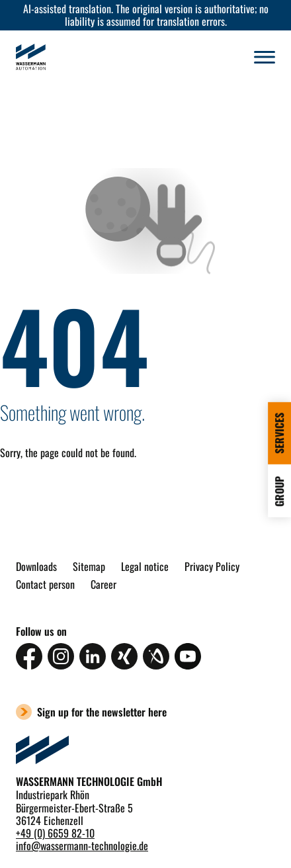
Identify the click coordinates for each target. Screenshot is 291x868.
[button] (265, 57)
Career (104, 585)
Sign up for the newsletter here (102, 712)
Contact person (45, 585)
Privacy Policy (212, 567)
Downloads (36, 567)
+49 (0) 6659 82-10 (55, 833)
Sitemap (89, 567)
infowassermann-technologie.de (82, 846)
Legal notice (145, 567)
